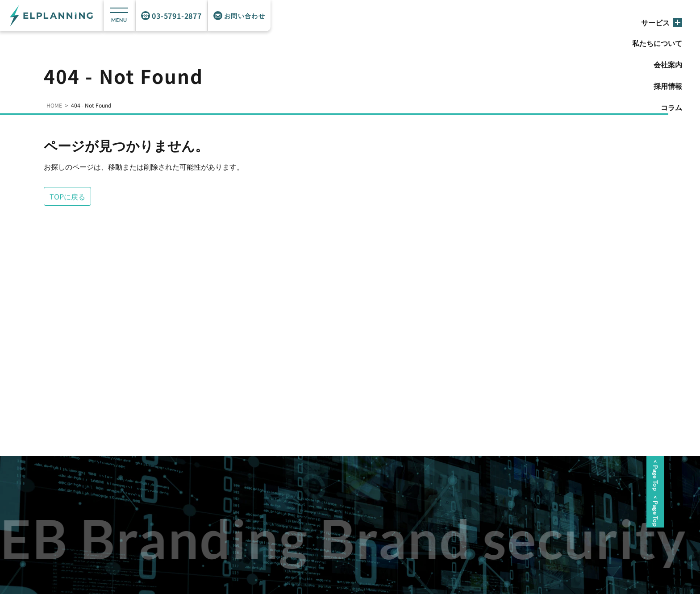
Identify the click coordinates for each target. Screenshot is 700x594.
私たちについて (657, 43)
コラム (671, 107)
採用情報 (668, 86)
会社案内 (668, 64)
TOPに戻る (67, 196)
